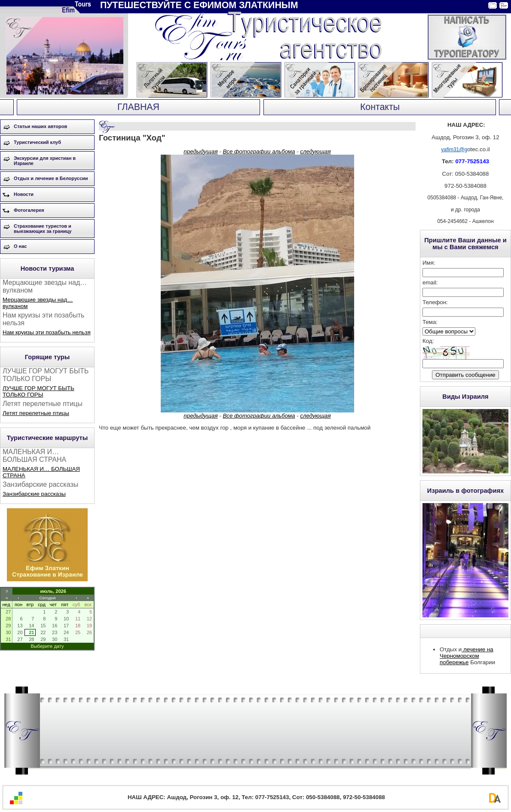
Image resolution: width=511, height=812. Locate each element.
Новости (24, 194)
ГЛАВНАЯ (138, 107)
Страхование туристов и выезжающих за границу (43, 229)
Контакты (380, 107)
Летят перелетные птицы (36, 413)
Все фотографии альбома (259, 151)
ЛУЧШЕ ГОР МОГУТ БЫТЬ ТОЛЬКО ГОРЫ (38, 391)
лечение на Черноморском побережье (467, 656)
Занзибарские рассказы (34, 494)
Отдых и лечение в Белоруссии (51, 178)
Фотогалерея (29, 210)
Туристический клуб (37, 142)
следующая (315, 151)
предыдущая (200, 151)
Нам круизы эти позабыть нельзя (47, 332)
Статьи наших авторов (40, 126)
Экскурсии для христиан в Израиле (45, 161)
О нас (20, 246)
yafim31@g (454, 150)
